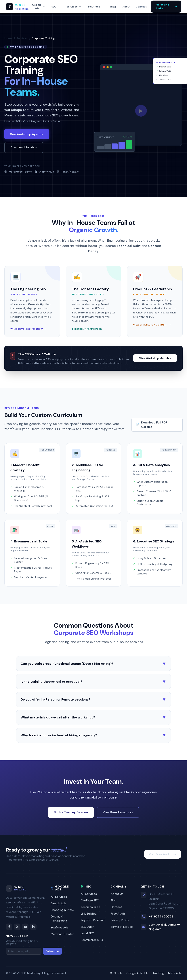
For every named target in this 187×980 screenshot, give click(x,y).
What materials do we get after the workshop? (93, 717)
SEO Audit (88, 927)
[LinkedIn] (33, 927)
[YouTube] (25, 927)
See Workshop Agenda (27, 134)
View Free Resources (118, 812)
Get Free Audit (163, 854)
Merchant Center (62, 934)
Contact (141, 7)
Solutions (96, 7)
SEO (56, 7)
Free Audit (118, 914)
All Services (59, 897)
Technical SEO (90, 907)
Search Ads (58, 903)
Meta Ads (175, 973)
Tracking (158, 973)
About (127, 7)
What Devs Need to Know (28, 329)
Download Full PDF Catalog (152, 425)
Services (74, 7)
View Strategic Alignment (152, 325)
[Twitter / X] (17, 927)
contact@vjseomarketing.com (164, 927)
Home (8, 38)
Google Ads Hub (137, 973)
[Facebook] (9, 927)
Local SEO (87, 933)
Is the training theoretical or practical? (93, 682)
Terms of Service (122, 927)
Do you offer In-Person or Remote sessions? (93, 699)
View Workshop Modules (155, 358)
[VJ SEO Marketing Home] (17, 7)
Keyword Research (93, 920)
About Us (117, 894)
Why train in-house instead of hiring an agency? (93, 735)
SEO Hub (116, 973)
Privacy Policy (120, 920)
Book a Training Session (71, 812)
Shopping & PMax (62, 910)
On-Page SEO (90, 900)
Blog (113, 7)
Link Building (89, 914)
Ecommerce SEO (92, 940)
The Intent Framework (88, 329)
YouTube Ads (60, 927)
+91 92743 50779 (161, 916)
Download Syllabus (24, 147)
